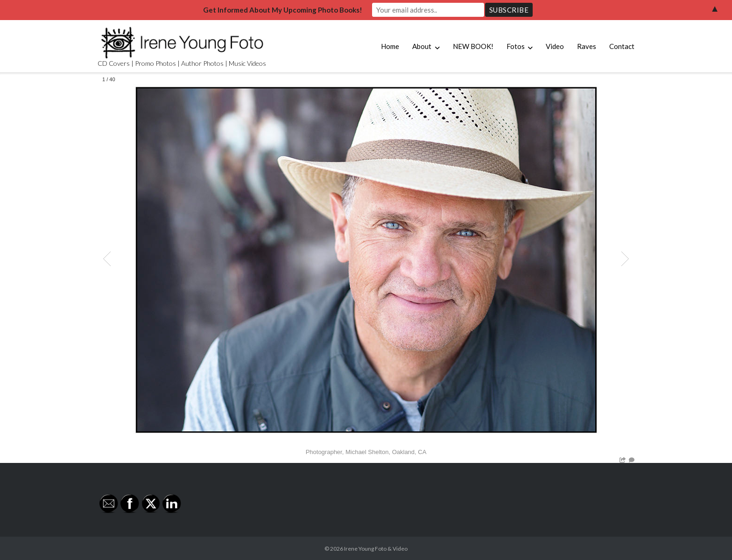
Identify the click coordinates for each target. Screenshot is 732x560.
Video (555, 46)
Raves (587, 46)
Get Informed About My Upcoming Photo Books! (283, 10)
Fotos (516, 46)
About (422, 46)
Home (390, 46)
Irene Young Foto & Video (376, 549)
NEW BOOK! (473, 46)
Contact (622, 46)
